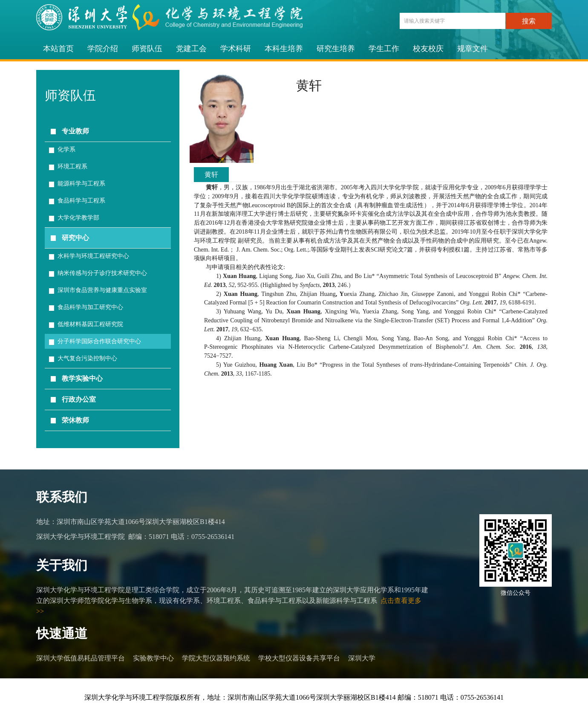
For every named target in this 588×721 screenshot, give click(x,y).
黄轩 (211, 175)
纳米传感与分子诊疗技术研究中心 (102, 273)
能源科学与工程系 (81, 184)
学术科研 (236, 49)
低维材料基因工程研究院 (90, 324)
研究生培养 (336, 49)
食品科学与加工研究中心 (90, 307)
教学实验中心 (82, 378)
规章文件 (473, 49)
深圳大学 (362, 658)
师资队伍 (147, 49)
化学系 (66, 149)
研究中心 (75, 238)
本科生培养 (284, 49)
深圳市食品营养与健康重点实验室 (102, 290)
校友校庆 (428, 49)
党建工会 (191, 49)
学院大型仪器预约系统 (216, 658)
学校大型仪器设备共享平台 (299, 658)
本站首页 (58, 49)
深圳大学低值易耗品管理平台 (81, 658)
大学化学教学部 (78, 218)
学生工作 (384, 49)
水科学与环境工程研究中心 (93, 256)
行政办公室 (79, 399)
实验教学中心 (153, 658)
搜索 (529, 21)
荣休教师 (75, 420)
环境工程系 (72, 166)
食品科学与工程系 (81, 201)
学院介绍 (103, 49)
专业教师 (75, 131)
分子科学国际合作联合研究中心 (99, 341)
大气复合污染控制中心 (87, 358)
